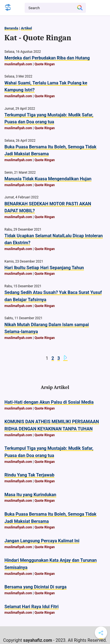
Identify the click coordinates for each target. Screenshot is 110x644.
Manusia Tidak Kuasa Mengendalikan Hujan (48, 179)
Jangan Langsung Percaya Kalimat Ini (42, 541)
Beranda (11, 28)
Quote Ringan (45, 64)
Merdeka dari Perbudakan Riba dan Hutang (47, 58)
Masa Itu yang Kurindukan (30, 495)
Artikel (26, 28)
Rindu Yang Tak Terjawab (29, 475)
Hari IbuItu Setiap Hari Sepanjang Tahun (44, 268)
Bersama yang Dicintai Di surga (35, 587)
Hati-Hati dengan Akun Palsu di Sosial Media (49, 402)
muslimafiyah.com (18, 64)
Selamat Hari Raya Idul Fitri (32, 607)
